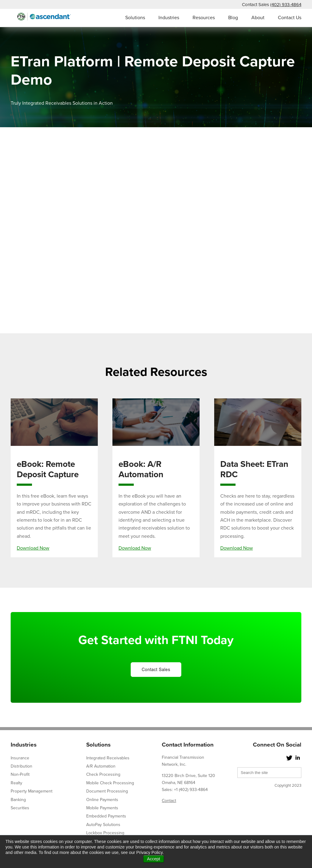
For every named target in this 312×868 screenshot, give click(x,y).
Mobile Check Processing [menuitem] (110, 783)
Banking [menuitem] (18, 800)
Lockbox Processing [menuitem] (105, 833)
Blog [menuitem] (233, 18)
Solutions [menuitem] (135, 18)
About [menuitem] (258, 18)
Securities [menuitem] (20, 808)
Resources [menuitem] (204, 18)
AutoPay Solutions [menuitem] (103, 825)
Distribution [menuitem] (21, 766)
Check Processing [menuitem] (103, 774)
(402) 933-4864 (286, 5)
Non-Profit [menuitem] (20, 774)
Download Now (33, 548)
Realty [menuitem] (16, 783)
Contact (169, 801)
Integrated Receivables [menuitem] (108, 758)
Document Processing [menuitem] (107, 791)
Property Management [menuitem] (32, 791)
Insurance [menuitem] (20, 758)
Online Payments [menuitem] (102, 800)
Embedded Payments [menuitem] (106, 816)
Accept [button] (154, 859)
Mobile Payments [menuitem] (102, 808)
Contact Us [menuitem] (290, 18)
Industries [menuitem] (169, 18)
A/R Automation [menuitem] (101, 766)
